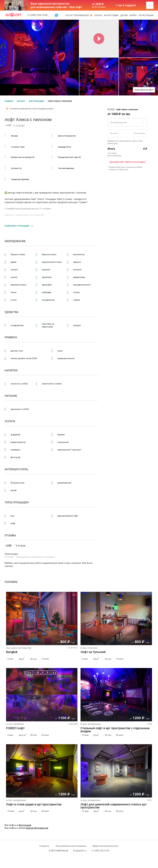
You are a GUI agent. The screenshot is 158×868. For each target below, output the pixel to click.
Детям (124, 15)
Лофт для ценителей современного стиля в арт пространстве (114, 806)
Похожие (11, 582)
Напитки (11, 370)
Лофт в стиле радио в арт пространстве (34, 805)
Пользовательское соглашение (71, 846)
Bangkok (12, 652)
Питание (11, 396)
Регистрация (146, 15)
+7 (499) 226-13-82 (37, 15)
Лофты (98, 15)
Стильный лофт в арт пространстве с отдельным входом (115, 730)
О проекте (44, 846)
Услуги (10, 421)
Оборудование (15, 241)
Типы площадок (17, 502)
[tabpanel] (42, 618)
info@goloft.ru (80, 851)
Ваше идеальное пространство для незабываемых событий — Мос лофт (56, 5)
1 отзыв (19, 125)
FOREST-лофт (15, 728)
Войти (133, 15)
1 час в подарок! (126, 5)
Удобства (12, 312)
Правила (11, 337)
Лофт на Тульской (93, 652)
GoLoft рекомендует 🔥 (79, 15)
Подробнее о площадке (17, 226)
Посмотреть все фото (144, 90)
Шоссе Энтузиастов (37, 828)
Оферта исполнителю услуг (105, 846)
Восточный (25, 825)
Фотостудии (111, 15)
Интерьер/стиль (16, 469)
